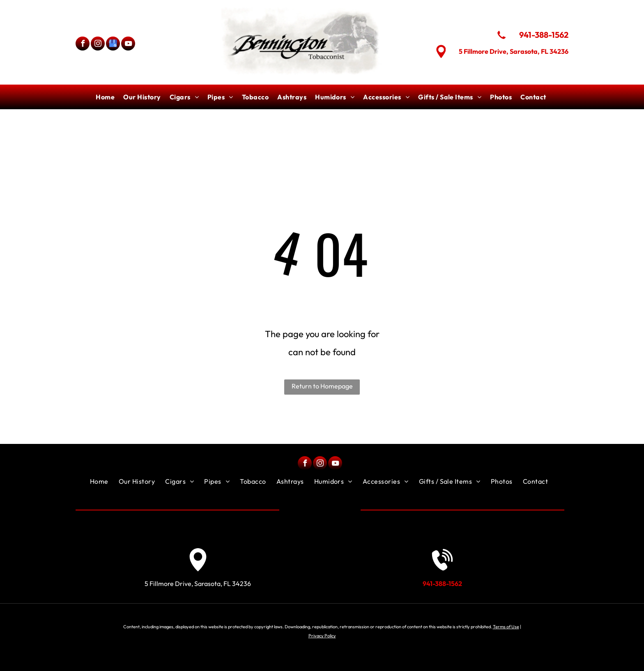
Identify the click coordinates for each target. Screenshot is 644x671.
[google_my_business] (113, 45)
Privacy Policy (322, 636)
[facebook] (83, 45)
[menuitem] (106, 97)
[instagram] (98, 45)
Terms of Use (506, 627)
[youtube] (128, 45)
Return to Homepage (322, 386)
